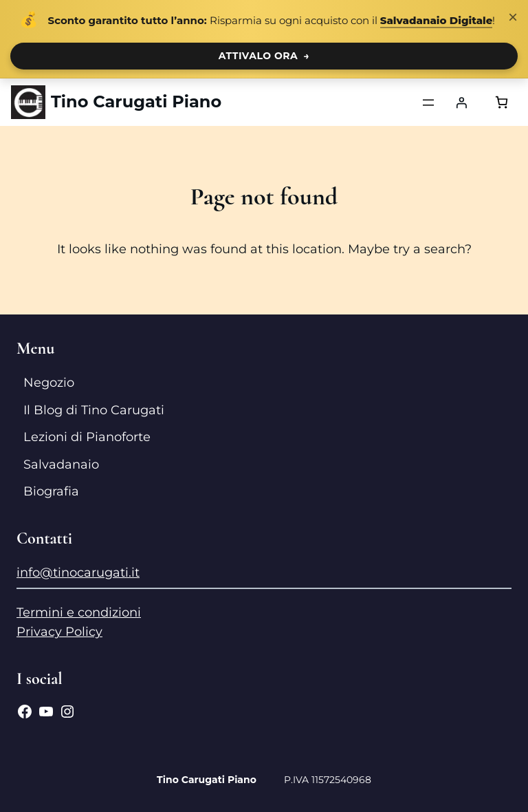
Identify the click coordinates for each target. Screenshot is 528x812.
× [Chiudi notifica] (513, 17)
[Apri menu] (428, 103)
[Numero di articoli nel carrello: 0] (502, 102)
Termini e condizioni (79, 612)
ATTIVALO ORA (264, 56)
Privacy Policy (59, 632)
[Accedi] (461, 103)
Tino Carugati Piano (136, 101)
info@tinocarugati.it (78, 573)
